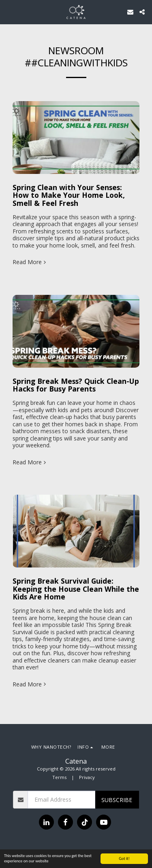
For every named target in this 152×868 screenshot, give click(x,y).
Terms (59, 777)
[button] (9, 12)
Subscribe (117, 800)
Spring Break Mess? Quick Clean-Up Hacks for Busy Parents (76, 385)
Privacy (87, 777)
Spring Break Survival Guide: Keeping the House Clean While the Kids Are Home (76, 589)
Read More (30, 262)
